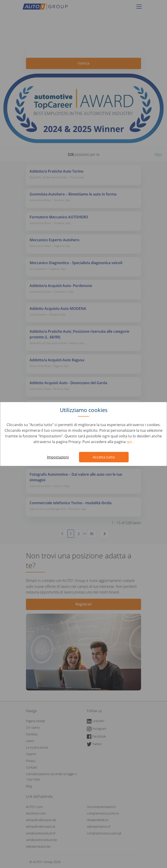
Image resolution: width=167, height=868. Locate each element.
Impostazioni (58, 457)
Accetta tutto (104, 457)
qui (130, 442)
